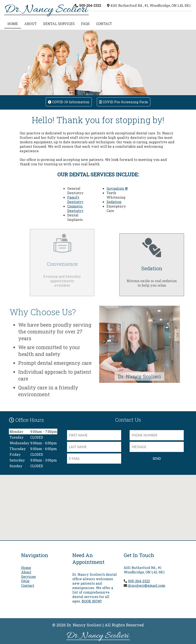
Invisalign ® (117, 188)
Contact (104, 24)
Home (26, 568)
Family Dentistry (75, 199)
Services (28, 576)
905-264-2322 (90, 5)
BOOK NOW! (92, 601)
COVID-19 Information (69, 102)
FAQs (85, 24)
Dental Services (59, 24)
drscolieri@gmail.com (147, 585)
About (31, 24)
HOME (13, 24)
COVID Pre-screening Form (124, 102)
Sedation (114, 202)
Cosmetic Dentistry (75, 208)
